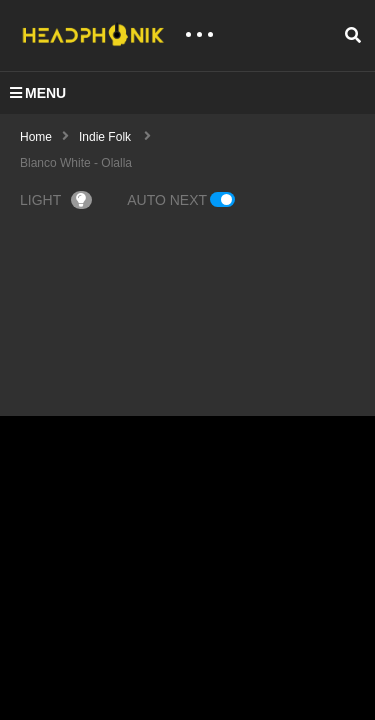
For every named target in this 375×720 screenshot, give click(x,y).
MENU (38, 93)
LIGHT (56, 200)
